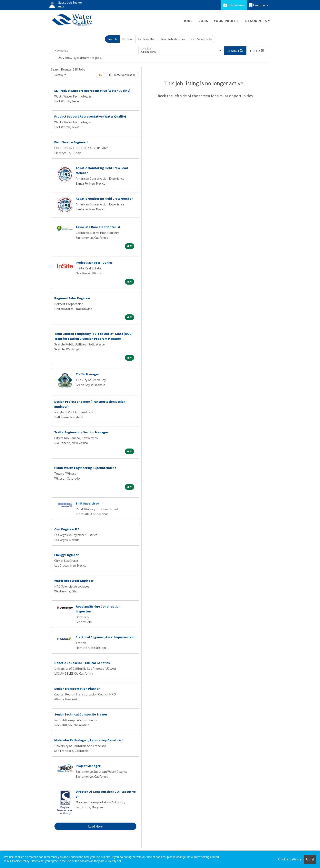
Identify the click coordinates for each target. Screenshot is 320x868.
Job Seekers (234, 5)
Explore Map (147, 39)
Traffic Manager (87, 374)
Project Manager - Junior (94, 262)
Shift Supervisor (87, 503)
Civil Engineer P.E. (67, 529)
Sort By (59, 75)
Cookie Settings (290, 859)
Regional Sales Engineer (72, 298)
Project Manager (88, 766)
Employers (259, 5)
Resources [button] (256, 21)
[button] (257, 51)
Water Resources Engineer (74, 581)
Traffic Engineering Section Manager (81, 432)
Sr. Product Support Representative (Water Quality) (92, 91)
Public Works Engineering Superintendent (85, 468)
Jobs (203, 21)
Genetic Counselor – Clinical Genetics (82, 663)
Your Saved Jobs (202, 39)
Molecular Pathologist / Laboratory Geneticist (89, 740)
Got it (310, 859)
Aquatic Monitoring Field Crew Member (104, 198)
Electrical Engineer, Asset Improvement (105, 637)
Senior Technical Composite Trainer (81, 714)
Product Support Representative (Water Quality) (90, 116)
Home (188, 21)
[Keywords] (96, 51)
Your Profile (227, 21)
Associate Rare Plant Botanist (98, 227)
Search (112, 39)
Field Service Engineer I (71, 142)
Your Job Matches (173, 39)
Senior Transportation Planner (77, 689)
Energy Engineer (66, 555)
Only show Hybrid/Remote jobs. (80, 58)
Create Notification (122, 75)
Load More (95, 826)
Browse (127, 39)
